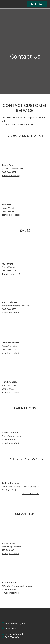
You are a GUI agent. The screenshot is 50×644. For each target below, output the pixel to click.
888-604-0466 (12, 637)
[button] (37, 4)
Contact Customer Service (21, 124)
